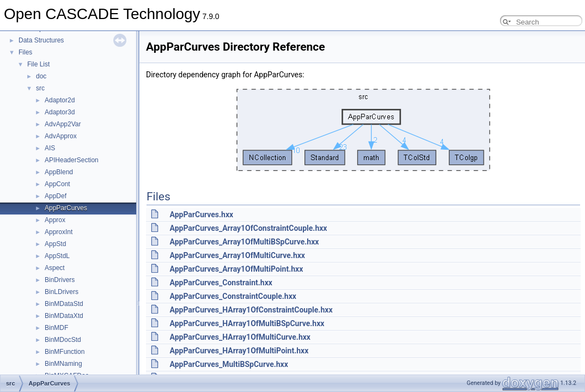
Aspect (55, 268)
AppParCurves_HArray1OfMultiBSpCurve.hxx (247, 323)
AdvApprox (61, 136)
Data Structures (41, 40)
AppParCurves (66, 208)
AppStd (55, 244)
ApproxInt (59, 232)
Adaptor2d (60, 100)
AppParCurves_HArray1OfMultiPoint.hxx (239, 351)
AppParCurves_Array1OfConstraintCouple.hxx (248, 228)
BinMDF (56, 328)
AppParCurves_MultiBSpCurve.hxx (228, 364)
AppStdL (57, 256)
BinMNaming (63, 364)
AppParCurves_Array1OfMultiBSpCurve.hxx (244, 242)
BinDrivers (60, 280)
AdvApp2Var (63, 124)
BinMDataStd (64, 304)
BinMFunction (65, 352)
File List (38, 64)
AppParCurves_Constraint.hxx (221, 283)
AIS (50, 148)
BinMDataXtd (64, 316)
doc (41, 76)
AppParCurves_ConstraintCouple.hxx (233, 296)
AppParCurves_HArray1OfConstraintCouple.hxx (251, 310)
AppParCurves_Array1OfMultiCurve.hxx (237, 255)
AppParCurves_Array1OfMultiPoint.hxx (236, 269)
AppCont (57, 184)
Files (25, 52)
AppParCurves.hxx (201, 215)
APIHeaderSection (72, 160)
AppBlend (59, 172)
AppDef (56, 196)
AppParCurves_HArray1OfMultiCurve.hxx (240, 337)
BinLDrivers (62, 292)
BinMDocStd (63, 340)
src (40, 88)
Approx (55, 220)
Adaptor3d (60, 112)
